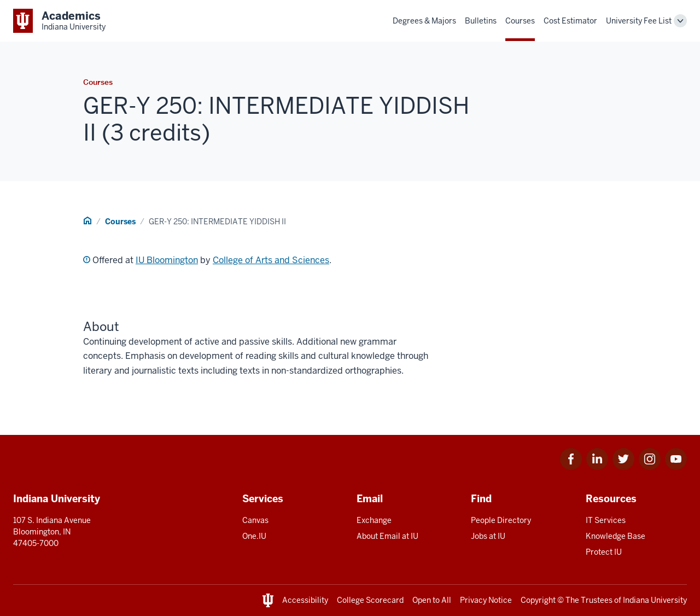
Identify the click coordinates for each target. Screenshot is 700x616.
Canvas (255, 520)
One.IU (254, 536)
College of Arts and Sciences (271, 260)
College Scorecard (370, 600)
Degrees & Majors (424, 21)
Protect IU (604, 552)
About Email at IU (387, 536)
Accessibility (305, 600)
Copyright (538, 600)
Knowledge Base (616, 536)
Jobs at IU (488, 536)
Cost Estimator (570, 21)
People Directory (501, 520)
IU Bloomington (167, 260)
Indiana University (655, 600)
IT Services (606, 520)
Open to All (432, 600)
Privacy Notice (486, 600)
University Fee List (639, 21)
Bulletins (481, 21)
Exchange (374, 520)
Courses (520, 21)
